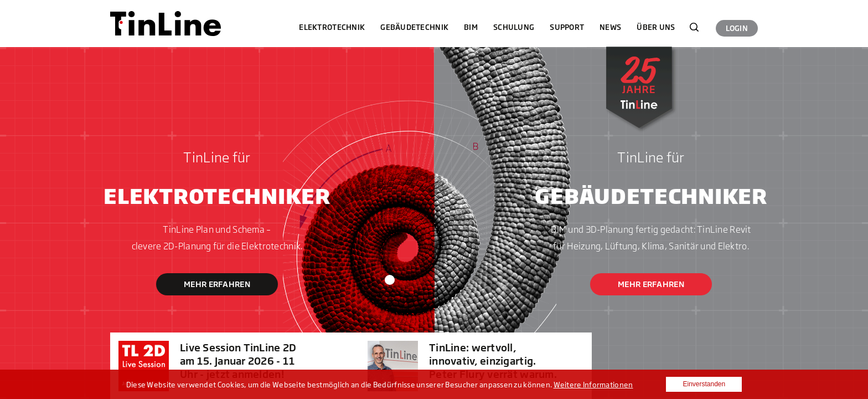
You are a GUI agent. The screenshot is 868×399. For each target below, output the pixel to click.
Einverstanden (704, 384)
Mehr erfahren (217, 284)
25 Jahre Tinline (636, 91)
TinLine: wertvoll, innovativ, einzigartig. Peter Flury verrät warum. (493, 361)
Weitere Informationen (593, 385)
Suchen (694, 27)
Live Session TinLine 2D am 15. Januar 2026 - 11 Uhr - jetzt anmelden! (238, 361)
